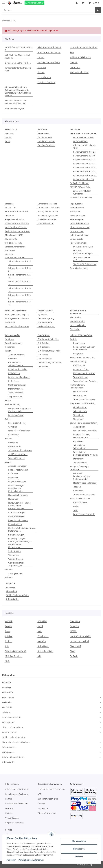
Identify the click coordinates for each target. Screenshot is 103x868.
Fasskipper (13, 442)
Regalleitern (79, 441)
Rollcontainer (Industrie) (84, 373)
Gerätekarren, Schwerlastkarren (16, 364)
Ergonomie (42, 315)
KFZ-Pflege (11, 587)
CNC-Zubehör (44, 366)
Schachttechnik (80, 411)
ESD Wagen (13, 478)
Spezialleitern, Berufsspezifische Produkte (85, 453)
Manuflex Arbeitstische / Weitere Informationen (16, 102)
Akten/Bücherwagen (17, 466)
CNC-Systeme (8, 752)
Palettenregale (77, 219)
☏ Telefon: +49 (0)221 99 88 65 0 (19, 49)
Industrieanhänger (17, 512)
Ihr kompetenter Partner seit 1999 (18, 69)
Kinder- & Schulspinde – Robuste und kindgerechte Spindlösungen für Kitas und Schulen (18, 91)
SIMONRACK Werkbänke (81, 198)
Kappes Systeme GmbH (80, 636)
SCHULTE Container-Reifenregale (82, 259)
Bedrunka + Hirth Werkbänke (83, 133)
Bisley (73, 651)
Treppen (77, 487)
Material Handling (78, 361)
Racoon (8, 626)
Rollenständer (15, 446)
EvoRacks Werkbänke (79, 183)
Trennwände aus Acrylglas (85, 381)
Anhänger (10, 339)
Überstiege (78, 491)
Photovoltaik (12, 591)
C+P (7, 646)
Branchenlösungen (14, 343)
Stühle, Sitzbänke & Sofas (18, 595)
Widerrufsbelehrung (79, 72)
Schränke (6, 712)
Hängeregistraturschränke (17, 223)
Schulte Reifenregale (14, 108)
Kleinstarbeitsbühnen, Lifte (82, 358)
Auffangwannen (15, 573)
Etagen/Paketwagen (17, 482)
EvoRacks (74, 656)
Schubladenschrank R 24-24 (20, 283)
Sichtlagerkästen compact (17, 315)
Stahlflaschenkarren (17, 385)
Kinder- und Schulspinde (49, 208)
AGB (72, 52)
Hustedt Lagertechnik (80, 641)
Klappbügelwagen (16, 516)
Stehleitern (78, 459)
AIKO (7, 661)
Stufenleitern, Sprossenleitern (84, 423)
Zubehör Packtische (46, 145)
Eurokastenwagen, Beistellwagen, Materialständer (17, 488)
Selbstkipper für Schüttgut (20, 450)
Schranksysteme (45, 322)
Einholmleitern (80, 407)
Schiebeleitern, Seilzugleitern (80, 447)
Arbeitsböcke (79, 365)
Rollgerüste (78, 354)
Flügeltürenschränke (14, 219)
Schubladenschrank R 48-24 (20, 303)
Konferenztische (77, 321)
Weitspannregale (78, 215)
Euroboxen (10, 322)
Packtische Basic (45, 137)
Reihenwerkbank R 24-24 (84, 171)
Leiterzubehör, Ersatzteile (85, 431)
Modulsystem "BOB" (14, 235)
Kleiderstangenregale (80, 227)
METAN (73, 631)
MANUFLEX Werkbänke (80, 187)
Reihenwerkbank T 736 (83, 179)
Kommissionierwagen (18, 520)
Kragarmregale (77, 231)
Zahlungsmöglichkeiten (80, 57)
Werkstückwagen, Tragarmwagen (16, 564)
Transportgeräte (9, 747)
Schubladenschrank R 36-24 (20, 296)
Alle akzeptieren (79, 841)
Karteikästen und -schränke (18, 231)
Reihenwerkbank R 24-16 (84, 167)
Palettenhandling (13, 404)
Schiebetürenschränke (15, 247)
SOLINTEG (42, 621)
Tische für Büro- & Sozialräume (16, 742)
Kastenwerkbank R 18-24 (84, 152)
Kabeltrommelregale (79, 235)
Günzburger (43, 636)
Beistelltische (44, 133)
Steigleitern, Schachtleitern (82, 403)
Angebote (10, 583)
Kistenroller (14, 435)
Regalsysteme (8, 722)
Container (10, 215)
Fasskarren (13, 359)
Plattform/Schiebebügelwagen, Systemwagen (22, 529)
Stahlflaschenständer (18, 454)
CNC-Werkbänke (45, 359)
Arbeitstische (8, 697)
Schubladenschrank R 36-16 (20, 290)
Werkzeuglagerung (46, 326)
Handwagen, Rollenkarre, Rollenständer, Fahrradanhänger (20, 506)
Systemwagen (14, 551)
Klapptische (75, 317)
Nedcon (9, 641)
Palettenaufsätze (16, 415)
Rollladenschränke (13, 243)
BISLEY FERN (11, 208)
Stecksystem (76, 212)
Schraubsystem (77, 208)
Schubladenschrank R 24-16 (20, 276)
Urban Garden (13, 599)
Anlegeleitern (79, 427)
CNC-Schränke (44, 347)
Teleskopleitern (80, 463)
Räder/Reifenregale (79, 243)
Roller (8, 419)
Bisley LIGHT (76, 646)
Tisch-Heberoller (16, 393)
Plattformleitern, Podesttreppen (77, 386)
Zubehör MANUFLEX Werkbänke (82, 192)
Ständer (9, 439)
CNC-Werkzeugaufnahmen (49, 362)
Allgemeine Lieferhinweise (49, 47)
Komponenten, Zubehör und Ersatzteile (84, 348)
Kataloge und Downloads (49, 62)
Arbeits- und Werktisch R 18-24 (84, 147)
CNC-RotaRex (43, 343)
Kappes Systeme (10, 732)
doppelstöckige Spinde (48, 215)
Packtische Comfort (46, 141)
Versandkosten (44, 77)
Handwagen (14, 499)
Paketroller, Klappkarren (19, 377)
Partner (41, 57)
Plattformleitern (80, 392)
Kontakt (41, 72)
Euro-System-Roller (17, 423)
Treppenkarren (15, 397)
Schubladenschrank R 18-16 (20, 263)
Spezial (8, 137)
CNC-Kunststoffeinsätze (48, 339)
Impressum (75, 67)
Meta (40, 631)
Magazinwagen (15, 524)
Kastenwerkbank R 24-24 (84, 160)
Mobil (8, 141)
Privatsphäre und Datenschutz (84, 47)
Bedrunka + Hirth (45, 651)
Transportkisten (80, 377)
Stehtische (75, 329)
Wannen (9, 570)
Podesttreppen (80, 396)
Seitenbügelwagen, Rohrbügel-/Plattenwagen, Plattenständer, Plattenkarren (20, 543)
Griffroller (13, 427)
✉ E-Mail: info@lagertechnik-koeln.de (18, 56)
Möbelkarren (14, 373)
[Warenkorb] (93, 3)
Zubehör (9, 577)
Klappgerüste (79, 343)
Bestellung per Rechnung (49, 52)
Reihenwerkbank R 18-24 (84, 164)
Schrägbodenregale (79, 268)
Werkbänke (7, 707)
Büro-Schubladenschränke (17, 212)
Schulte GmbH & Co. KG (16, 651)
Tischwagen (14, 555)
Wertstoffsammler (16, 458)
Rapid (40, 626)
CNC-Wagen (43, 355)
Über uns (42, 67)
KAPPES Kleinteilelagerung (17, 326)
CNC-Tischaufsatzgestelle (49, 351)
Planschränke (11, 239)
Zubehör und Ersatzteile (84, 399)
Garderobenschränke (12, 717)
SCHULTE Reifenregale (83, 247)
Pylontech (74, 626)
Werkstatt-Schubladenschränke (15, 256)
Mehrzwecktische (78, 325)
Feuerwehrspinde (45, 223)
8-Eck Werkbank (80, 141)
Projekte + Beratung (46, 82)
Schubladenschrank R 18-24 (20, 269)
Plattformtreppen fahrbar (85, 483)
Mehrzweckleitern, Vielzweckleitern (82, 436)
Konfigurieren (79, 849)
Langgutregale (76, 239)
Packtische (7, 702)
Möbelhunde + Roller (18, 369)
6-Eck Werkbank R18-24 (84, 137)
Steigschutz (78, 419)
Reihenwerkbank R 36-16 (84, 175)
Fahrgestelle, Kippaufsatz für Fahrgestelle (20, 410)
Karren (8, 351)
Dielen (76, 506)
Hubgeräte (10, 347)
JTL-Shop (89, 865)
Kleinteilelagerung (46, 318)
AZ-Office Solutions (14, 656)
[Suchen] (48, 10)
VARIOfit (9, 621)
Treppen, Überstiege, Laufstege (80, 468)
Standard (9, 133)
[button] (77, 3)
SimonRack (75, 621)
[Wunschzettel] (83, 3)
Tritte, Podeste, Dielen (80, 498)
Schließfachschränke (47, 219)
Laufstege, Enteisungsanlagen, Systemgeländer (82, 476)
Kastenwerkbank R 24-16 (84, 156)
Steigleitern (78, 415)
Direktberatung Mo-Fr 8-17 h (18, 63)
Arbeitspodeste (80, 502)
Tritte (76, 510)
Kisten (8, 401)
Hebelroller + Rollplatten (19, 431)
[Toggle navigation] (3, 2)
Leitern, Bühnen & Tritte (13, 757)
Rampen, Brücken (81, 369)
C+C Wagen (13, 474)
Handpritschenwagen (18, 495)
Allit (39, 656)
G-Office (9, 636)
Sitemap (74, 62)
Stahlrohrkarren (15, 389)
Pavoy (8, 631)
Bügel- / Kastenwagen (18, 470)
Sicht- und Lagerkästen (12, 727)
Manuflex (42, 641)
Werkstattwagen (16, 559)
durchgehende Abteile (48, 212)
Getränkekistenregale (80, 223)
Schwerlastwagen (16, 535)
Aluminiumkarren (16, 355)
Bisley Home (43, 646)
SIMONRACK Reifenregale (85, 264)
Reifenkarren (14, 381)
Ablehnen (79, 857)
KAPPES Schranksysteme (16, 227)
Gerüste (74, 339)
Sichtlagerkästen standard (17, 318)
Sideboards (10, 251)
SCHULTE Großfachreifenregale (83, 252)
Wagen (8, 462)
